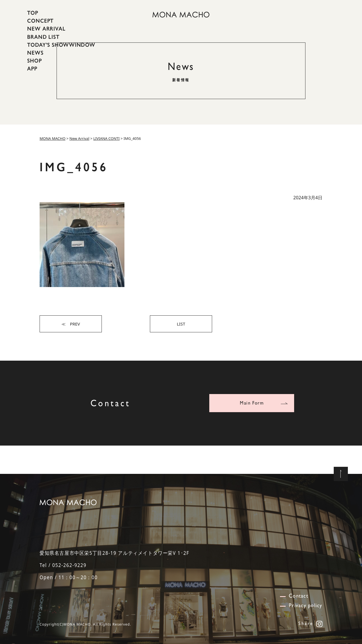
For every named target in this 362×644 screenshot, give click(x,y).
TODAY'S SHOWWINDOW (61, 45)
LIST (181, 324)
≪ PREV (71, 324)
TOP (33, 13)
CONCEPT (40, 21)
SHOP (35, 61)
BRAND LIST (43, 37)
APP (32, 69)
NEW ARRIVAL (46, 29)
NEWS (35, 53)
